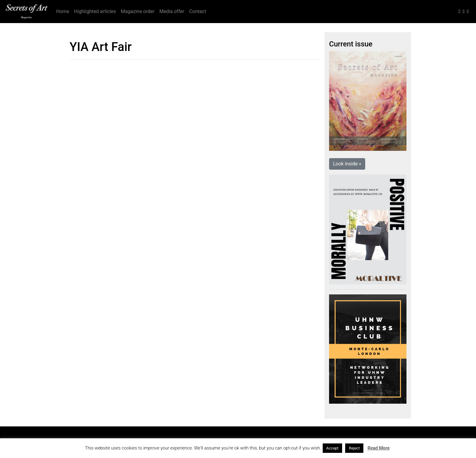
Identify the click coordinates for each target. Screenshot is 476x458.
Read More (379, 448)
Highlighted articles (95, 11)
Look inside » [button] (347, 164)
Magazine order (138, 11)
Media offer (172, 11)
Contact (198, 11)
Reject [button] (354, 448)
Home (63, 11)
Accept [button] (333, 448)
